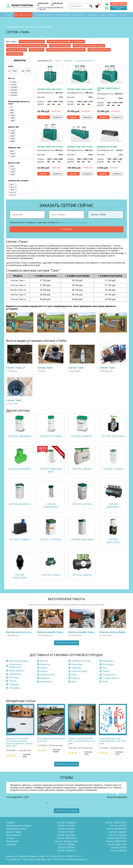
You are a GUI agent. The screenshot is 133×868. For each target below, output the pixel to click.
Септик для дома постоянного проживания (27, 45)
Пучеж (13, 684)
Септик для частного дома (32, 41)
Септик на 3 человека (60, 45)
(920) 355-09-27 (57, 5)
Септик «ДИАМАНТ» (117, 832)
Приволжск (109, 678)
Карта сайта (53, 862)
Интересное (113, 16)
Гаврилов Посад (81, 664)
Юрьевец (14, 691)
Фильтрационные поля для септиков (51, 743)
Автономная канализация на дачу (89, 45)
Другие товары (79, 16)
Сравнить (57, 116)
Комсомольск (17, 674)
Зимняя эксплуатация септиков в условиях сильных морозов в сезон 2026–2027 (19, 745)
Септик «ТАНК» (66, 835)
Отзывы (103, 16)
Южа (105, 685)
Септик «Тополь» (118, 838)
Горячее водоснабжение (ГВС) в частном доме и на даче (81, 744)
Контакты (123, 16)
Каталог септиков (25, 16)
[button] (47, 806)
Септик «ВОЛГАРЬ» (117, 841)
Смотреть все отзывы (67, 814)
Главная (9, 16)
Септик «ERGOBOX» (67, 841)
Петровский (47, 678)
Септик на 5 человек (16, 49)
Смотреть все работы (66, 646)
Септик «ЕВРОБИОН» (116, 826)
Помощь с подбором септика (118, 8)
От (13, 70)
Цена (57, 60)
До (26, 70)
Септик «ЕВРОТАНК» (116, 844)
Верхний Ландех (19, 664)
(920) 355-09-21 (43, 5)
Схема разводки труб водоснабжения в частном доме (112, 744)
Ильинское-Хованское (16, 669)
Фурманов (46, 685)
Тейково (14, 687)
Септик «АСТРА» (119, 829)
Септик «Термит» (118, 835)
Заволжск (108, 664)
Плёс (74, 678)
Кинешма (77, 667)
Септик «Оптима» (67, 829)
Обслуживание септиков (44, 16)
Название (68, 60)
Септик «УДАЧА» (118, 854)
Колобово (108, 667)
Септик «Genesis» (66, 832)
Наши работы (92, 16)
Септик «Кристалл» (117, 847)
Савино (76, 681)
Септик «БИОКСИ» (67, 854)
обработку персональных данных (73, 222)
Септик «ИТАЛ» (119, 851)
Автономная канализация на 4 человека (66, 41)
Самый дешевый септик (99, 49)
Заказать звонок (118, 4)
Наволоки (15, 677)
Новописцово (79, 674)
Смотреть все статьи (66, 767)
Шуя (74, 685)
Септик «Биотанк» (66, 838)
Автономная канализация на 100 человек (66, 49)
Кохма (44, 671)
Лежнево (76, 671)
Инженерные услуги (63, 16)
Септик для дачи (15, 53)
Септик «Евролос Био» (66, 844)
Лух (104, 671)
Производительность (85, 60)
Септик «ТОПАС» (66, 851)
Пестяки (14, 681)
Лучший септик (37, 49)
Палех (106, 674)
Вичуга (44, 664)
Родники (45, 681)
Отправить (66, 228)
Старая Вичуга (111, 681)
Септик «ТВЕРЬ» (66, 847)
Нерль (44, 674)
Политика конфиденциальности (73, 862)
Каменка (45, 667)
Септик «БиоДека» (66, 826)
